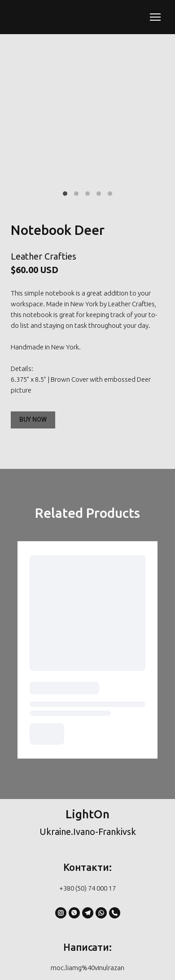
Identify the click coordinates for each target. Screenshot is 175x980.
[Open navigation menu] (155, 17)
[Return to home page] (47, 17)
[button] (33, 420)
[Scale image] (87, 129)
